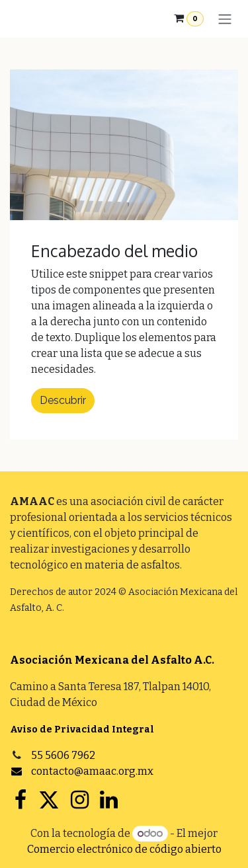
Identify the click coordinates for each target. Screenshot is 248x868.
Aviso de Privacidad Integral (82, 730)
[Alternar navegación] (225, 19)
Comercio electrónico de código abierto (124, 849)
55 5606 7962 (63, 755)
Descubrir (63, 400)
